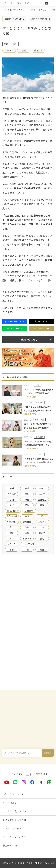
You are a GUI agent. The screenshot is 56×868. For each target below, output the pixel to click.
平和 (27, 550)
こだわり (42, 522)
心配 (12, 500)
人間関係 (29, 511)
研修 (6, 44)
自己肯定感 (12, 516)
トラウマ (27, 538)
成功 (27, 516)
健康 (12, 533)
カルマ (42, 494)
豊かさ (42, 533)
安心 (42, 538)
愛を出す (38, 50)
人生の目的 (12, 522)
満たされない (13, 511)
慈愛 (42, 505)
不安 (12, 550)
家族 (27, 533)
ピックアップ (28, 544)
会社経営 (42, 500)
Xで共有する (41, 321)
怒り (27, 505)
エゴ (12, 505)
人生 (42, 527)
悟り (15, 44)
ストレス (12, 538)
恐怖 (42, 550)
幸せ (9, 50)
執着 (27, 500)
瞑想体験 (27, 522)
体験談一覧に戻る (28, 340)
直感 (27, 488)
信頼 (27, 527)
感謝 (24, 50)
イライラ (12, 544)
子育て (42, 488)
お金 (27, 494)
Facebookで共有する (15, 321)
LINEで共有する (15, 328)
